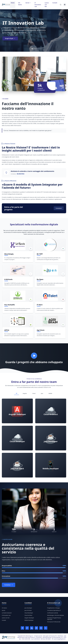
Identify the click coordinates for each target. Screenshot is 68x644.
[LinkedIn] (32, 628)
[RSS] (46, 628)
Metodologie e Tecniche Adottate (55, 615)
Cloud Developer (29, 613)
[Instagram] (36, 628)
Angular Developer (29, 618)
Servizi (3, 610)
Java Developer (28, 608)
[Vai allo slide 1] (32, 49)
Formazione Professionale (54, 622)
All (17, 393)
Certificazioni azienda (53, 613)
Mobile (50, 393)
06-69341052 (21, 174)
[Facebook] (22, 628)
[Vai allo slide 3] (36, 49)
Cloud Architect (28, 615)
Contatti (55, 3)
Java (42, 393)
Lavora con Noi (47, 5)
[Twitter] (27, 628)
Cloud (34, 393)
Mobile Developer (29, 620)
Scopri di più (10, 38)
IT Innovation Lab (38, 5)
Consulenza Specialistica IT (54, 610)
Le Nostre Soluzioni (7, 613)
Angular (25, 393)
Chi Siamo (20, 4)
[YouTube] (41, 628)
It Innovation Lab (6, 615)
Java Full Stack (28, 610)
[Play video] (34, 356)
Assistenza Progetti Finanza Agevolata (54, 619)
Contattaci (59, 208)
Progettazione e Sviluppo (53, 608)
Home (13, 3)
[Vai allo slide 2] (34, 49)
